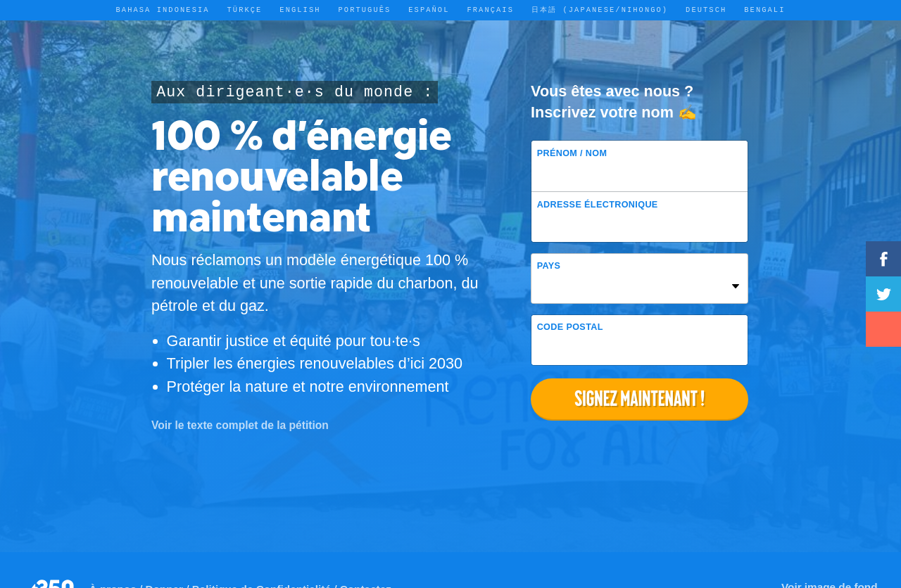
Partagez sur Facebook (883, 259)
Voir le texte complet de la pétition (240, 425)
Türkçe (245, 10)
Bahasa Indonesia (163, 10)
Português (365, 10)
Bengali (764, 10)
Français (490, 10)
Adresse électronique (598, 205)
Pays (549, 266)
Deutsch (706, 10)
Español (429, 10)
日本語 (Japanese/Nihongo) (600, 10)
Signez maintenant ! (639, 398)
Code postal (570, 327)
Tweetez (883, 294)
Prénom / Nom (572, 153)
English (300, 10)
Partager (883, 329)
